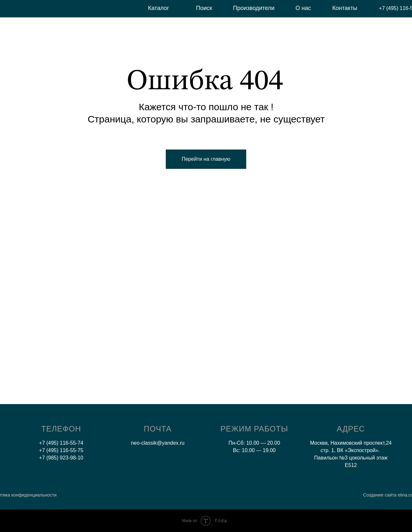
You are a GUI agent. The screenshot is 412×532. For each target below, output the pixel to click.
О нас (303, 8)
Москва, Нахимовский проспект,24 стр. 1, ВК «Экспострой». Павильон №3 (351, 450)
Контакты (345, 8)
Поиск (204, 8)
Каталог (159, 8)
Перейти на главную (206, 159)
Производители (254, 8)
